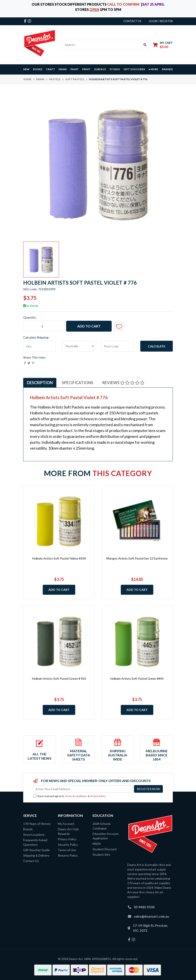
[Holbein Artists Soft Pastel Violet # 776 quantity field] (44, 326)
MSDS (97, 844)
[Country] (78, 346)
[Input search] (102, 45)
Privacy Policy (98, 796)
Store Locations (34, 835)
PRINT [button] (86, 69)
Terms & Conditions (76, 796)
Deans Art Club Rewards (68, 831)
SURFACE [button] (100, 69)
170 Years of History (37, 824)
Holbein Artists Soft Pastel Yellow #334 (59, 558)
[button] (119, 326)
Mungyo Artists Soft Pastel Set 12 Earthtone (137, 558)
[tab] (40, 383)
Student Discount (105, 849)
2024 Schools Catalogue (102, 826)
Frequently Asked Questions (35, 842)
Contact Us (31, 861)
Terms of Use (67, 850)
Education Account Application (106, 836)
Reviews (123, 383)
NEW (26, 69)
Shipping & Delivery (36, 855)
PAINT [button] (75, 69)
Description (40, 383)
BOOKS (38, 69)
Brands (28, 829)
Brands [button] (167, 69)
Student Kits (101, 855)
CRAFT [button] (51, 69)
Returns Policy (68, 855)
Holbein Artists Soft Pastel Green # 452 (59, 679)
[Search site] (145, 45)
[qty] (39, 346)
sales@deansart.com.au (151, 916)
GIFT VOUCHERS (134, 69)
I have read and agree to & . (70, 796)
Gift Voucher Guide (36, 850)
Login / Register (161, 21)
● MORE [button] (153, 69)
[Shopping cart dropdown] (163, 45)
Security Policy (68, 845)
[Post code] (118, 346)
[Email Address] (83, 789)
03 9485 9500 (144, 907)
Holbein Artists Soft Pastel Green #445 (137, 679)
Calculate (157, 346)
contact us (132, 21)
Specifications (78, 383)
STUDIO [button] (115, 69)
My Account (66, 824)
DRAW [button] (63, 69)
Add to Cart (89, 326)
